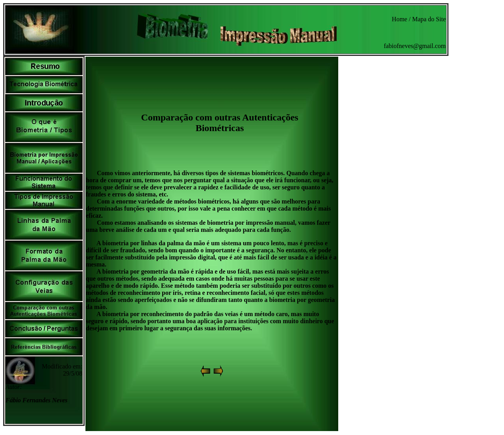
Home (399, 19)
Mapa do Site (429, 19)
